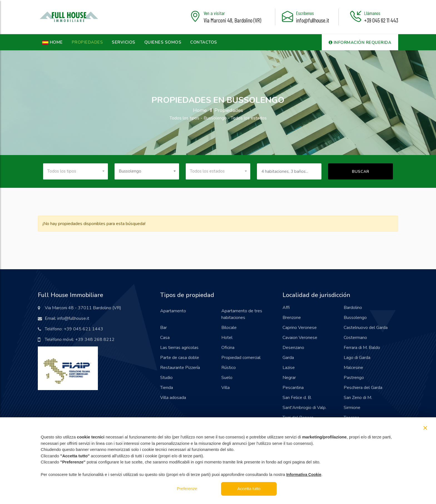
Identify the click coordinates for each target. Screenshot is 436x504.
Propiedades (87, 42)
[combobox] (75, 171)
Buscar (361, 172)
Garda (288, 358)
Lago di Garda (357, 358)
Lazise (289, 368)
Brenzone (292, 318)
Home (200, 110)
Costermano (355, 338)
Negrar (289, 378)
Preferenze (187, 489)
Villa (226, 388)
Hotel (227, 338)
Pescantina (293, 388)
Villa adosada (173, 398)
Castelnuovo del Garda (366, 328)
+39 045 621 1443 (83, 329)
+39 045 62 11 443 (381, 20)
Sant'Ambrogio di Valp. (304, 408)
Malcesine (353, 368)
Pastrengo (354, 378)
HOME (53, 42)
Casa (165, 338)
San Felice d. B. (297, 398)
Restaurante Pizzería (180, 368)
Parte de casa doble (180, 358)
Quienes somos (163, 42)
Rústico (229, 368)
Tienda (167, 388)
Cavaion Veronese (300, 338)
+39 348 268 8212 (95, 340)
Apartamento (173, 311)
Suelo (227, 378)
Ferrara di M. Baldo (362, 348)
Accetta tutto (249, 489)
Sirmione (352, 408)
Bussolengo (355, 318)
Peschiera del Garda (363, 388)
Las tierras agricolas (179, 348)
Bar (163, 328)
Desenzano (293, 348)
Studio (166, 378)
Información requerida (360, 43)
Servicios (124, 42)
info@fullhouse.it (313, 20)
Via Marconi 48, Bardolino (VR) (232, 20)
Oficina (228, 348)
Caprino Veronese (300, 328)
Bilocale (229, 328)
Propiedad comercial (241, 358)
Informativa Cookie (304, 475)
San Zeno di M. (358, 398)
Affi (286, 308)
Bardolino (353, 308)
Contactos (204, 42)
